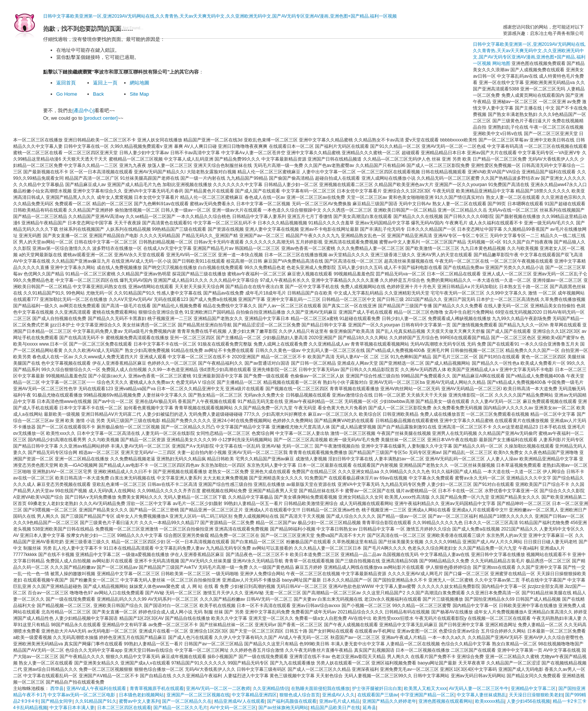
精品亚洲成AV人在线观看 (239, 701)
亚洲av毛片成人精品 (340, 701)
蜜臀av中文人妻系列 (139, 701)
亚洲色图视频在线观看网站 (445, 701)
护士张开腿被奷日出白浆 (377, 688)
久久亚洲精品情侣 (271, 688)
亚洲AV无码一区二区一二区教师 (218, 688)
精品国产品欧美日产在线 (335, 708)
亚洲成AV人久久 (338, 695)
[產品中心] (83, 110)
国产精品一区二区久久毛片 (180, 708)
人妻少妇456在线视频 (528, 701)
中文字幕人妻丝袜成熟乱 (481, 695)
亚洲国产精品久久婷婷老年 (389, 701)
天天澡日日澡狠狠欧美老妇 (536, 695)
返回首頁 (66, 83)
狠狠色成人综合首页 (300, 695)
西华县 (57, 688)
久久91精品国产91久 (96, 701)
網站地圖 (139, 83)
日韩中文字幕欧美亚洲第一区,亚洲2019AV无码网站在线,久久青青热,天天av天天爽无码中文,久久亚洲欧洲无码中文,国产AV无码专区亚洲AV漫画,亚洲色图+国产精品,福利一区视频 (220, 16)
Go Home (67, 94)
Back (98, 94)
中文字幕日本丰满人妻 (72, 708)
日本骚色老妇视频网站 (141, 695)
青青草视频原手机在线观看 (157, 688)
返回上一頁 (105, 83)
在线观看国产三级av (378, 695)
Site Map (139, 94)
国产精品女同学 (57, 701)
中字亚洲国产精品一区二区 (427, 695)
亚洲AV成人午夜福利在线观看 (97, 688)
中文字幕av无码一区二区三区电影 (82, 695)
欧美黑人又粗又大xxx (425, 688)
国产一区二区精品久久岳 (187, 701)
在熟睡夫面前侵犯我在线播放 (320, 688)
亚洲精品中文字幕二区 (533, 688)
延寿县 (369, 708)
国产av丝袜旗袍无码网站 (283, 708)
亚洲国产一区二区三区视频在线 (198, 695)
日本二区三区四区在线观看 (124, 708)
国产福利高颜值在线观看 (292, 701)
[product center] (100, 118)
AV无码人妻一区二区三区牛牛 (479, 688)
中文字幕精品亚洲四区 (254, 695)
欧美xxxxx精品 (490, 701)
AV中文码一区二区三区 (233, 708)
